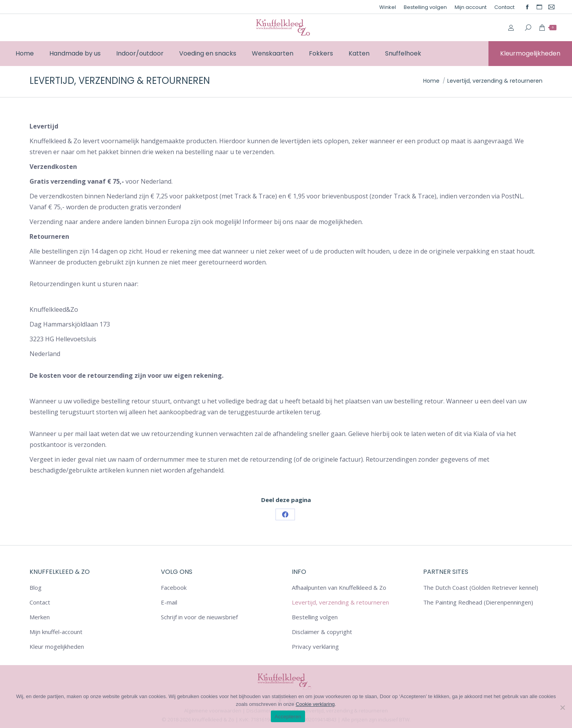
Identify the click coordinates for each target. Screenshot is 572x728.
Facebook (174, 587)
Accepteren (288, 717)
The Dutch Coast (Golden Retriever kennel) (481, 587)
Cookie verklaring (315, 704)
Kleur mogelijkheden (57, 646)
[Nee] (562, 707)
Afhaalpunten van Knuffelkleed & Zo (339, 587)
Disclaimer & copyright (322, 632)
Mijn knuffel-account (56, 632)
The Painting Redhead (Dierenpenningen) (478, 602)
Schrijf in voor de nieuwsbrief (199, 617)
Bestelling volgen (315, 617)
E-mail (169, 602)
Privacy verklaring (315, 646)
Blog (36, 587)
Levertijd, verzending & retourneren (340, 602)
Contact (40, 602)
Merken (40, 617)
